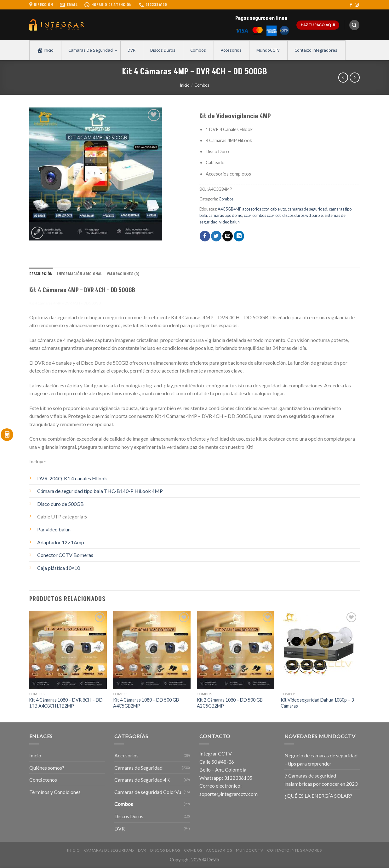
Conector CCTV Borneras (65, 555)
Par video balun (54, 529)
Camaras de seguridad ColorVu (148, 792)
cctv (247, 215)
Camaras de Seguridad (138, 768)
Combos (202, 85)
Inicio (185, 85)
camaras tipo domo (225, 215)
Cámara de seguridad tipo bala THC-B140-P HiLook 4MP (100, 491)
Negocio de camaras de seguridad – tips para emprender (321, 759)
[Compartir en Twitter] (216, 236)
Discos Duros (129, 816)
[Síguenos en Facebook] (351, 5)
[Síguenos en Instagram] (357, 5)
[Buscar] (354, 25)
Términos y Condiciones (55, 792)
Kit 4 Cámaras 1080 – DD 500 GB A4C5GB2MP (146, 703)
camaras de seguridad (307, 209)
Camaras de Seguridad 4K (142, 780)
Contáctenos (43, 780)
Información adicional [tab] (80, 274)
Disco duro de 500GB (60, 504)
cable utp (278, 209)
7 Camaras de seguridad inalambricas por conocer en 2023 (321, 780)
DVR (120, 828)
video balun (229, 222)
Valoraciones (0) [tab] (123, 274)
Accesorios (126, 755)
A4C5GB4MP (229, 209)
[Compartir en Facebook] (205, 236)
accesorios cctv (255, 209)
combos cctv (263, 215)
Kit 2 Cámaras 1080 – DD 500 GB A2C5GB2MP (230, 703)
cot (278, 215)
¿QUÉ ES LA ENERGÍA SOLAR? (318, 796)
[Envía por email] (228, 236)
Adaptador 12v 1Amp (61, 542)
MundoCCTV (250, 850)
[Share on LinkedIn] (239, 236)
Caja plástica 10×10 (59, 568)
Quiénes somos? (47, 768)
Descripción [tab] (41, 274)
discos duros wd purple (303, 215)
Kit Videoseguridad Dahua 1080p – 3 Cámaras (317, 703)
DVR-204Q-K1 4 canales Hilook (72, 478)
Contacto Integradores (295, 850)
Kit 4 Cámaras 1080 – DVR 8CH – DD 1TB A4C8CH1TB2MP (66, 703)
